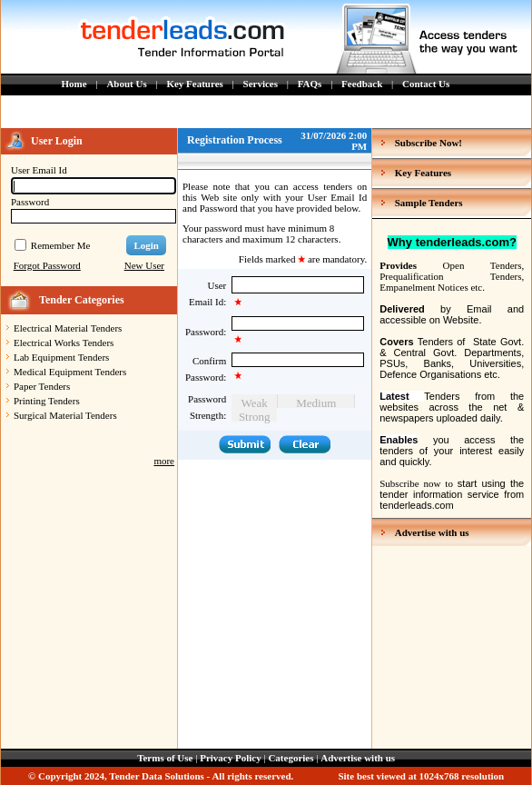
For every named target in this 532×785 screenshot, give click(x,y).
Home (74, 84)
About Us (126, 84)
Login (146, 245)
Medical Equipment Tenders (70, 372)
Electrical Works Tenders (64, 343)
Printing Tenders (47, 401)
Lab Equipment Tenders (61, 357)
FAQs (310, 84)
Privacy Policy (231, 758)
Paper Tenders (42, 386)
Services (261, 84)
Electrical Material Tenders (68, 328)
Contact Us (426, 84)
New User (144, 265)
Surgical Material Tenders (65, 415)
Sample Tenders (429, 203)
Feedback (362, 84)
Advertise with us (432, 532)
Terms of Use (165, 758)
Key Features (194, 84)
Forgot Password (47, 265)
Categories (291, 758)
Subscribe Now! (429, 143)
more (164, 461)
